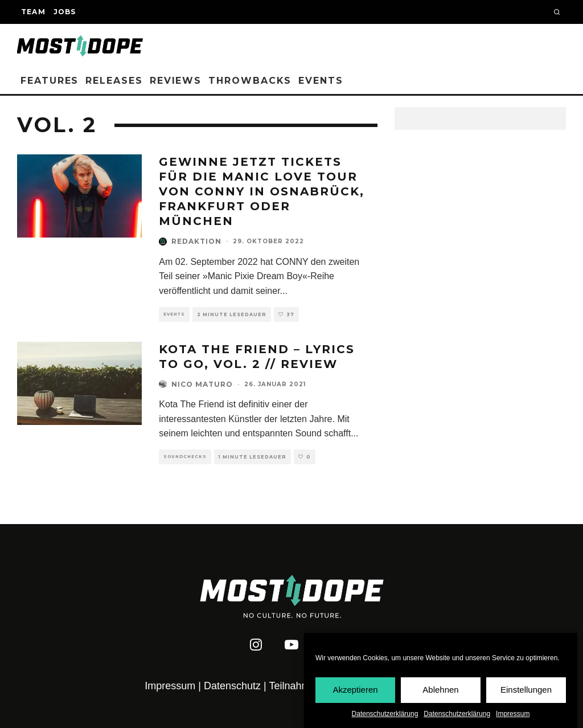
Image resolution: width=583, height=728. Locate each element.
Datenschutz (232, 686)
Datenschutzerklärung (385, 714)
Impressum (513, 714)
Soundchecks (185, 457)
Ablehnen (440, 690)
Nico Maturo (202, 384)
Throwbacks (250, 81)
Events (321, 81)
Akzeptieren (355, 690)
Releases (114, 81)
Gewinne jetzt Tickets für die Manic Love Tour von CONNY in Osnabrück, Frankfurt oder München (262, 191)
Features (50, 81)
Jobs (65, 12)
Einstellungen (526, 690)
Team (33, 12)
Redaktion (196, 241)
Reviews (176, 81)
